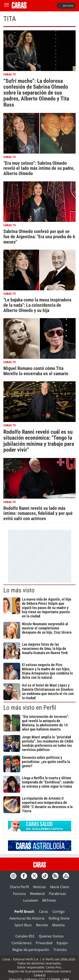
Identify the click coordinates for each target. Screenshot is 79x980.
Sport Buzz (23, 925)
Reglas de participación (31, 950)
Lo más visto (19, 590)
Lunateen (31, 900)
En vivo (66, 6)
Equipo (62, 943)
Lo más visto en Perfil (30, 708)
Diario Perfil (19, 887)
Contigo (58, 912)
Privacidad (44, 943)
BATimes (49, 900)
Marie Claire (60, 887)
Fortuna (19, 894)
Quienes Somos (51, 936)
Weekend (37, 894)
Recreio (42, 925)
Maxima (58, 925)
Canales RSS (25, 936)
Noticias (39, 887)
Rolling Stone (59, 918)
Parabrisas (57, 894)
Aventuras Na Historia (27, 918)
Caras (44, 912)
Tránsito (60, 950)
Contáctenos (21, 943)
